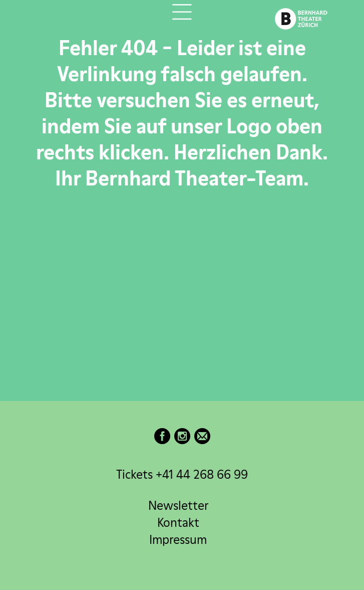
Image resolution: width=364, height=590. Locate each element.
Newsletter (178, 506)
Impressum (178, 540)
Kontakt (178, 523)
